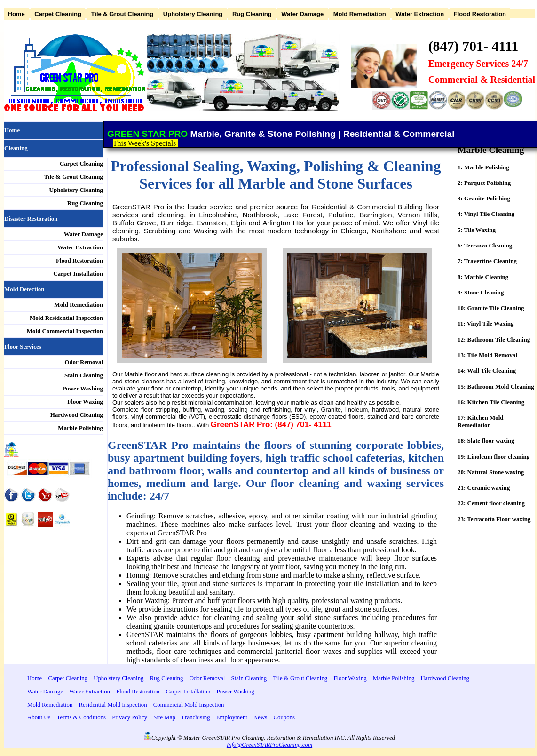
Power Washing (83, 388)
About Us (39, 717)
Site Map (164, 717)
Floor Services (23, 346)
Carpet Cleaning (58, 14)
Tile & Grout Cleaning (122, 14)
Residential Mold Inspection (113, 705)
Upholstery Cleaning (193, 14)
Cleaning (16, 148)
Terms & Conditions (81, 717)
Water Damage (302, 14)
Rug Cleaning (252, 14)
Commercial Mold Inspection (189, 705)
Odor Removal (84, 362)
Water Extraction (420, 14)
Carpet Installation (78, 274)
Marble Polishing (80, 428)
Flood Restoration (480, 14)
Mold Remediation (360, 14)
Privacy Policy (130, 717)
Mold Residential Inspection (66, 318)
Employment (232, 717)
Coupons (284, 717)
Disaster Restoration (31, 219)
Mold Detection (24, 289)
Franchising (196, 717)
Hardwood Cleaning (77, 415)
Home (16, 14)
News (260, 717)
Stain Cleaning (84, 375)
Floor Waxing (85, 402)
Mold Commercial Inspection (65, 331)
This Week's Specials (146, 143)
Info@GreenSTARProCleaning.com (269, 745)
